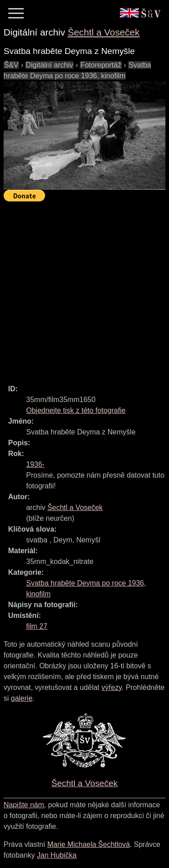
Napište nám (24, 805)
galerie (22, 698)
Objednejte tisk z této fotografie (76, 410)
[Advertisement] (84, 289)
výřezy (112, 687)
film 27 (37, 626)
